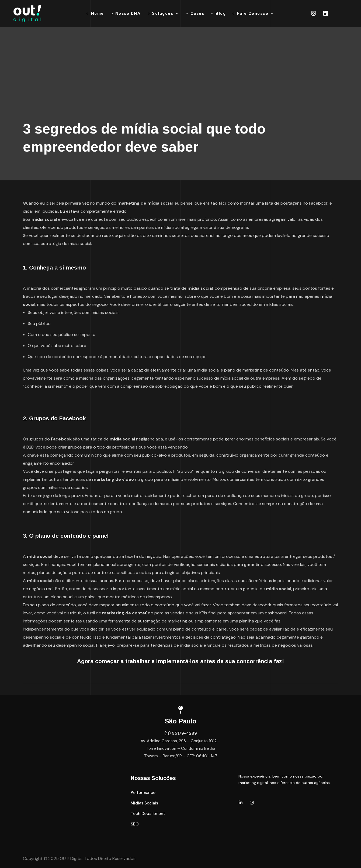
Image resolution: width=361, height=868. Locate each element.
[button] (143, 793)
